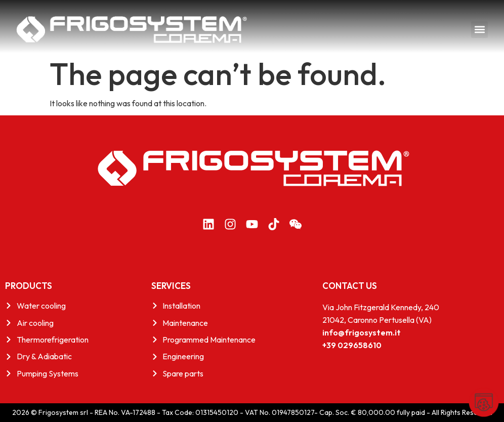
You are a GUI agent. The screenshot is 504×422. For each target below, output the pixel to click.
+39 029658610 (352, 345)
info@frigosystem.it (362, 332)
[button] (479, 30)
